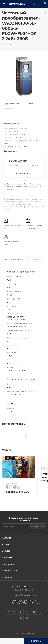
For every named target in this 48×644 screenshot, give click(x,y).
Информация (10, 571)
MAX (34, 612)
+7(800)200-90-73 (25, 587)
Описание (35, 259)
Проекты (7, 558)
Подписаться (38, 526)
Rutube (27, 612)
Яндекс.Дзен (27, 618)
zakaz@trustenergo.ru (26, 595)
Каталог (7, 538)
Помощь (7, 577)
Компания (8, 564)
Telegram (14, 612)
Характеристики (14, 259)
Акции (6, 544)
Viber (40, 612)
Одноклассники (21, 612)
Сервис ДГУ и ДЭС (17, 492)
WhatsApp (21, 618)
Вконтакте (8, 612)
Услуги (6, 551)
